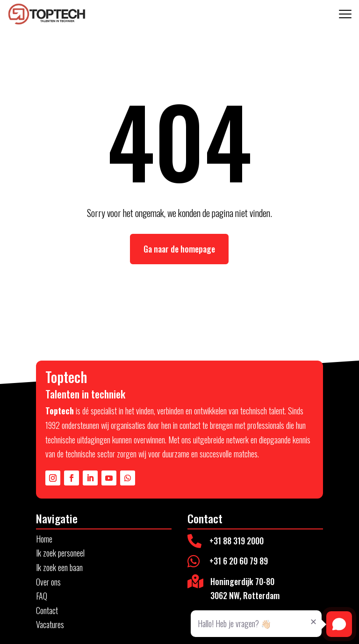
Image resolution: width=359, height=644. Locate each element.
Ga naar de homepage (179, 249)
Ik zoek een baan (59, 567)
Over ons (48, 582)
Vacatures (50, 624)
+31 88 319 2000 (237, 541)
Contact (47, 610)
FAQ (42, 596)
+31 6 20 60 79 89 (239, 561)
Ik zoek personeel (60, 553)
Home (44, 539)
